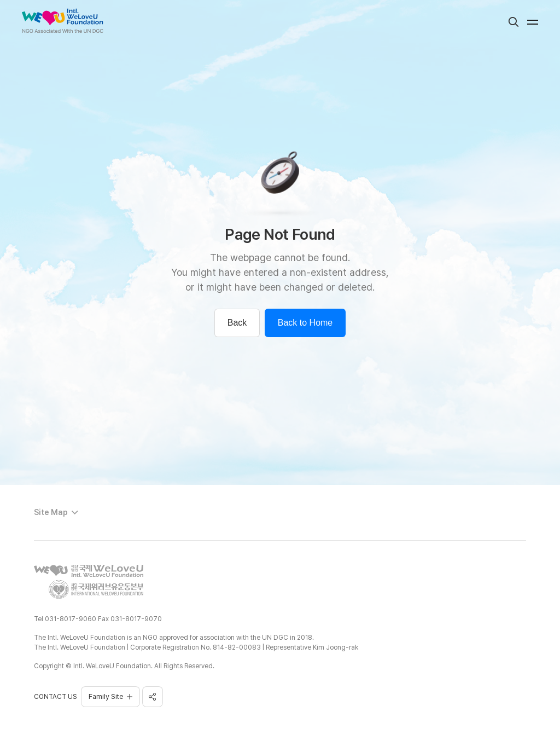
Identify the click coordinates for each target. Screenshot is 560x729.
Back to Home (305, 323)
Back (237, 323)
